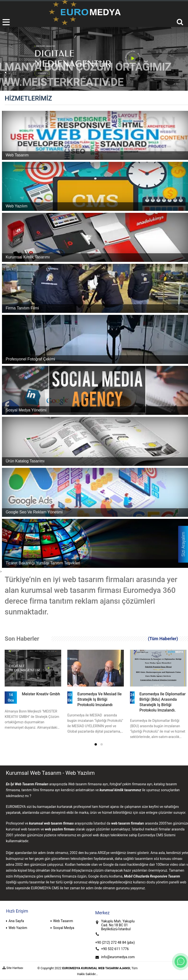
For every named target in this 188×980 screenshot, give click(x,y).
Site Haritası (13, 968)
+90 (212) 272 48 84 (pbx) (115, 942)
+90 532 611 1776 (115, 949)
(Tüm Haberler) (163, 639)
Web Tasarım (63, 921)
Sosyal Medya (64, 928)
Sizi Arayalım (183, 544)
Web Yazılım (18, 928)
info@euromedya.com (118, 957)
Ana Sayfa (16, 921)
